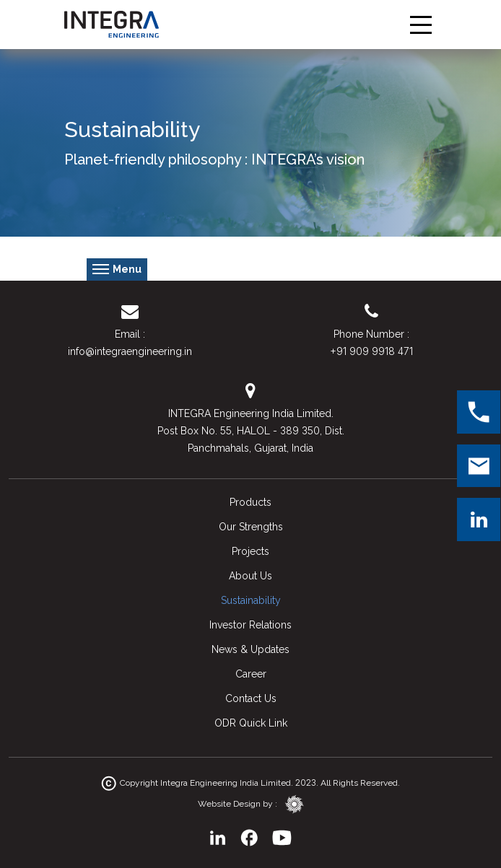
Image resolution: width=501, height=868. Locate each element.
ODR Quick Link (251, 723)
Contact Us (251, 698)
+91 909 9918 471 (371, 351)
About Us (250, 576)
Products (250, 502)
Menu (117, 270)
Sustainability (251, 600)
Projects (250, 551)
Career (251, 674)
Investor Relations (250, 625)
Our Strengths (251, 527)
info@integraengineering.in (130, 351)
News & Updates (250, 649)
